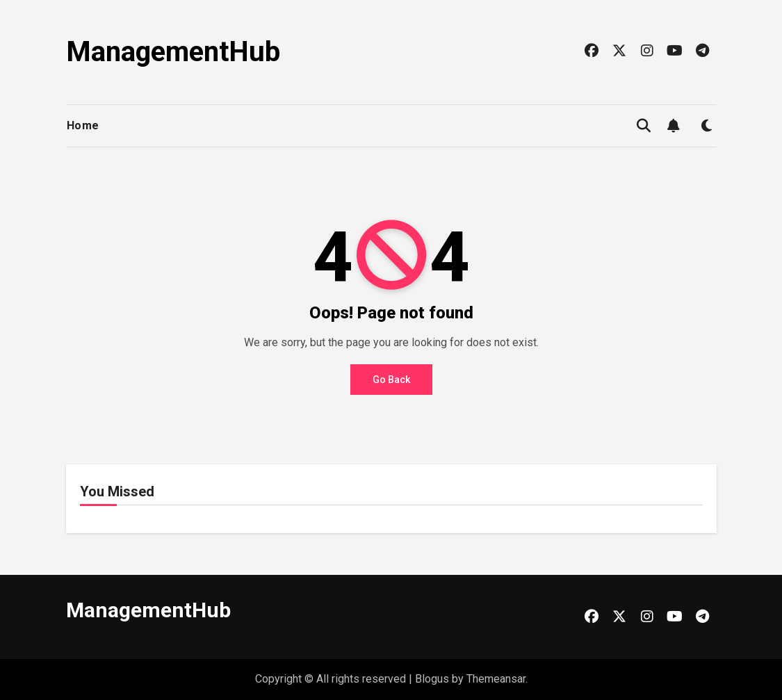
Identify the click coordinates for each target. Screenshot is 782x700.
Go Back (391, 380)
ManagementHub (173, 52)
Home (83, 125)
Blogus (432, 679)
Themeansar (496, 679)
